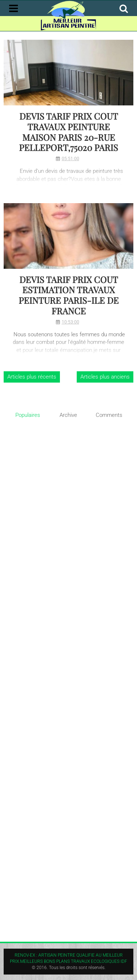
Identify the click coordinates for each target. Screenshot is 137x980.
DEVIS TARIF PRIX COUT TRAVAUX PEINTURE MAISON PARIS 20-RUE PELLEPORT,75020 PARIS (68, 132)
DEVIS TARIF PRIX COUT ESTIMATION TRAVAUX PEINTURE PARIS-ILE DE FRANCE (69, 295)
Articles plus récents (32, 377)
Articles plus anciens (105, 377)
